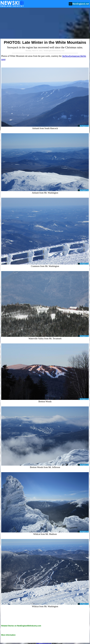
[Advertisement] (45, 23)
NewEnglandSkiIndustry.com (44, 643)
